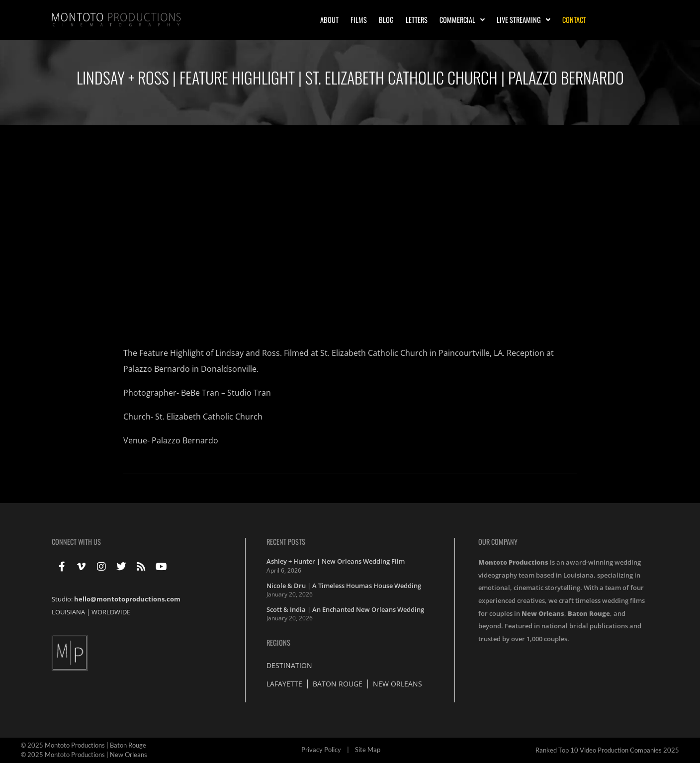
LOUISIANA (68, 612)
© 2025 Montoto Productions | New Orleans (84, 755)
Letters (417, 20)
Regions (278, 642)
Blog (386, 20)
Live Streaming (524, 20)
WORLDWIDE (111, 612)
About (329, 20)
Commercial (462, 20)
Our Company (498, 542)
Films (359, 20)
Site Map (368, 750)
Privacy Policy (321, 750)
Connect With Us (76, 542)
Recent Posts (286, 542)
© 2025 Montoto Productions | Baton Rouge (84, 745)
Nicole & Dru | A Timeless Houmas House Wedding (344, 586)
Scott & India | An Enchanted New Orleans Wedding (345, 609)
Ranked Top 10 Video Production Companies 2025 (607, 750)
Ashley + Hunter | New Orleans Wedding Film (336, 561)
